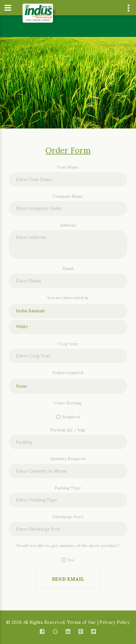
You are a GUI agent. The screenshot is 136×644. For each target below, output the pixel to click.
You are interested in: (68, 298)
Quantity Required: (68, 459)
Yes (68, 560)
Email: (68, 268)
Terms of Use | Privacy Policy (99, 622)
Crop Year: (68, 344)
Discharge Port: (68, 517)
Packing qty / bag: (68, 430)
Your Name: (68, 167)
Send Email (68, 579)
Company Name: (68, 196)
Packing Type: (68, 488)
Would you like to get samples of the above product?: (68, 546)
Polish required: (68, 373)
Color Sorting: (68, 403)
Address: (68, 225)
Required (68, 417)
